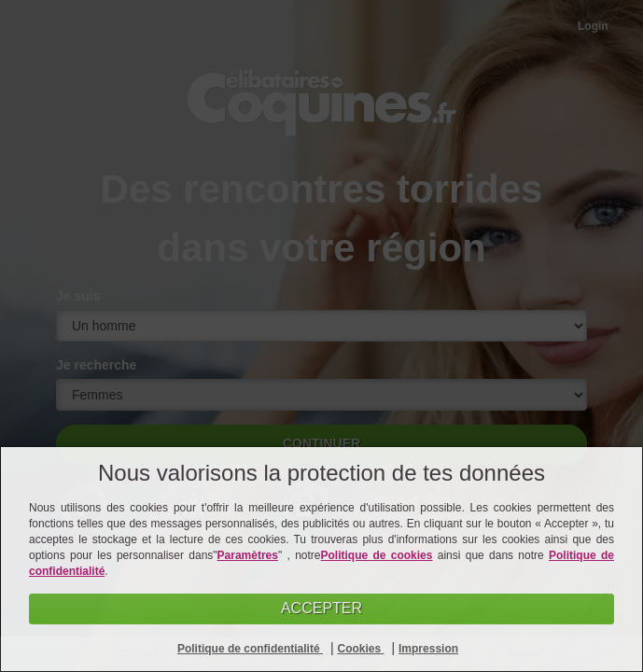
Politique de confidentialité (250, 649)
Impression (428, 649)
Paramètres (248, 555)
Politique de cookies (377, 555)
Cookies (360, 649)
